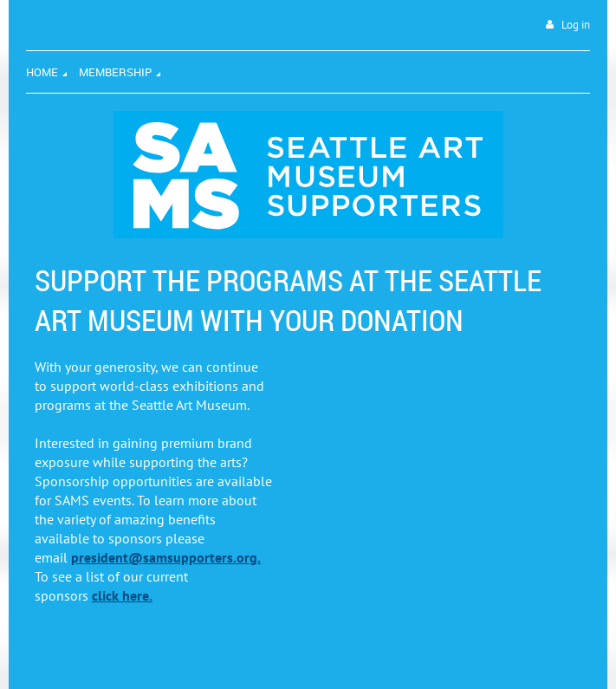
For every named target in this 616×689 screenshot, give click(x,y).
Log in (576, 25)
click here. (122, 595)
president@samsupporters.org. (166, 557)
